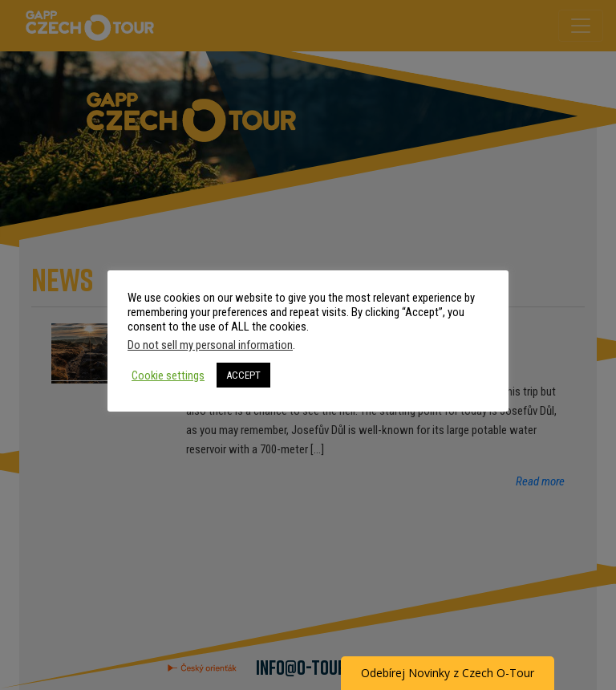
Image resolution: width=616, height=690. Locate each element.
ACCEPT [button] (243, 375)
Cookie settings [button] (168, 375)
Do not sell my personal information (210, 345)
